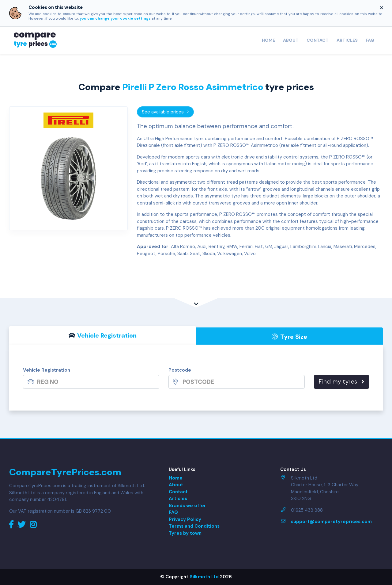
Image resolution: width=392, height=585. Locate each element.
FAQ (370, 40)
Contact (318, 40)
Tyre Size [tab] (290, 337)
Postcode (180, 370)
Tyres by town (185, 533)
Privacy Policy (185, 519)
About (291, 40)
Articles (347, 40)
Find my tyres (341, 382)
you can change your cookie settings (115, 18)
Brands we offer (187, 506)
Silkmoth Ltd (204, 577)
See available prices (166, 112)
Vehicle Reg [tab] (103, 335)
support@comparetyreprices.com (331, 522)
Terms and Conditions (194, 526)
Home (268, 40)
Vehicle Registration (47, 370)
